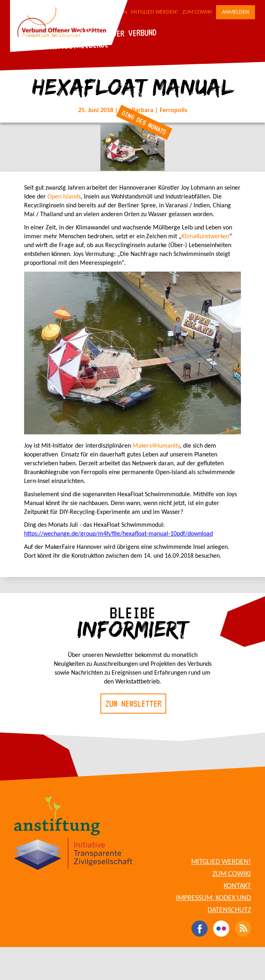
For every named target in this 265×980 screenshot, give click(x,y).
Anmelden (235, 12)
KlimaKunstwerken (205, 237)
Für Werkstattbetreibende (60, 46)
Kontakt (237, 886)
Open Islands (64, 197)
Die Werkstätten (70, 35)
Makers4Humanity (156, 446)
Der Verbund (134, 33)
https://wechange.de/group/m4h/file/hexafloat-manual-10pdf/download (118, 534)
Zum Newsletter (133, 704)
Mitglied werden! (155, 12)
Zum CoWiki (197, 12)
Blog (20, 37)
